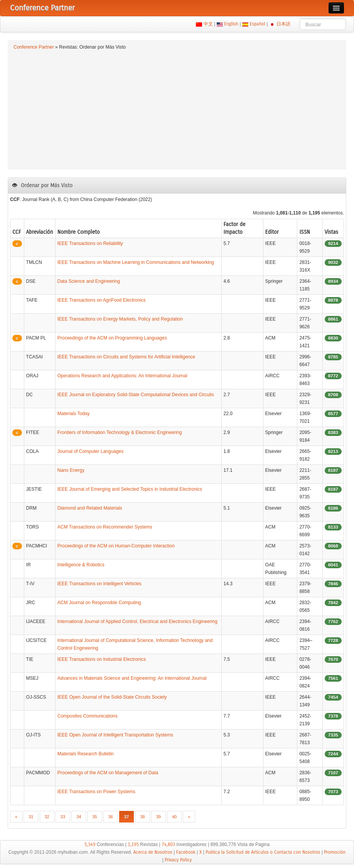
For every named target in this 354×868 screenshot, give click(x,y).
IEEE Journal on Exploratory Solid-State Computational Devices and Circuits (136, 395)
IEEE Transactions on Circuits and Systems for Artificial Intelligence (126, 357)
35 (94, 817)
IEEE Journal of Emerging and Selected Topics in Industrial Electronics (130, 489)
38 (142, 817)
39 (158, 817)
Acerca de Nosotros (153, 852)
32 (47, 817)
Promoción (335, 852)
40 (174, 817)
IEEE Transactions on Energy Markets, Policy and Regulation (120, 319)
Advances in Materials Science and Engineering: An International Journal (132, 678)
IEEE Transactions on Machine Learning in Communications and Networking (136, 262)
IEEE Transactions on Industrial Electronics (102, 659)
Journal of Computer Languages (90, 451)
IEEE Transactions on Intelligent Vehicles (99, 584)
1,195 (133, 844)
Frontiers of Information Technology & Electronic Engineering (120, 432)
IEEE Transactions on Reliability (90, 243)
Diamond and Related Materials (90, 508)
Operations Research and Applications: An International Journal (122, 376)
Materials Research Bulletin (86, 754)
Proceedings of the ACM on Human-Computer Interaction (116, 546)
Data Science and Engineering (89, 281)
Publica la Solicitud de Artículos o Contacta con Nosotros (263, 852)
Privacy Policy (178, 860)
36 (111, 817)
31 (31, 817)
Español (257, 24)
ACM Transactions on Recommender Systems (105, 527)
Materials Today (74, 414)
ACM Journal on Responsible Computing (99, 603)
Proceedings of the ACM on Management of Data (108, 773)
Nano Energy (71, 470)
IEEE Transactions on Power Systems (96, 792)
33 (63, 817)
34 (79, 817)
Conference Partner (34, 47)
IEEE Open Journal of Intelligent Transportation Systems (115, 735)
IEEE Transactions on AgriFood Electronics (102, 300)
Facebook (186, 852)
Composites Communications (88, 716)
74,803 (168, 844)
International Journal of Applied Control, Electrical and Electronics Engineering (137, 621)
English (231, 24)
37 (126, 817)
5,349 (90, 844)
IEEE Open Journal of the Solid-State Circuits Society (112, 697)
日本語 (284, 24)
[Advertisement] (177, 109)
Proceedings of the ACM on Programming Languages (112, 338)
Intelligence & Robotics (81, 565)
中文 (208, 24)
